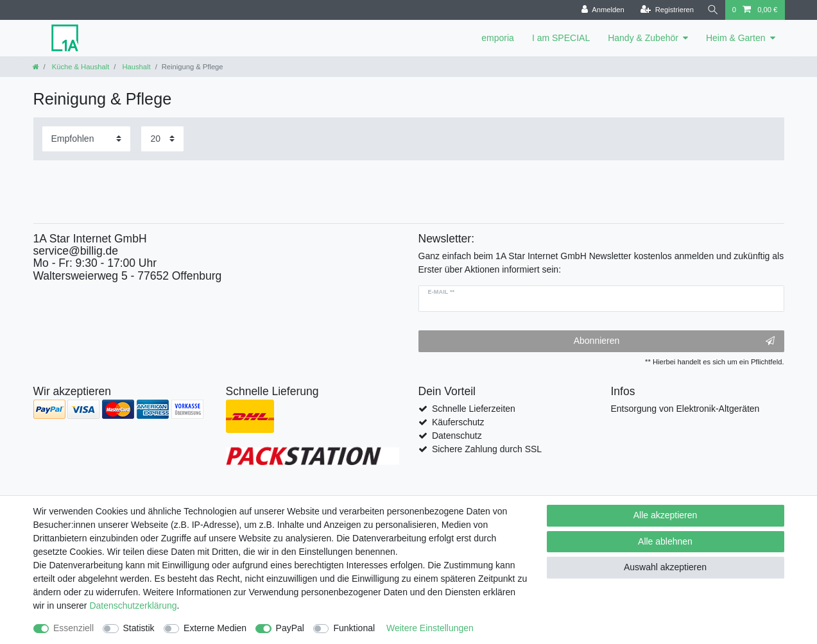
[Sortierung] (86, 139)
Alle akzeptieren (666, 515)
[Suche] (712, 10)
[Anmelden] (601, 10)
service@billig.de (76, 251)
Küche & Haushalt (80, 67)
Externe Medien (215, 628)
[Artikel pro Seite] (162, 139)
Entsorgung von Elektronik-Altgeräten (685, 409)
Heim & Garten (736, 38)
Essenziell (73, 628)
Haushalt (135, 67)
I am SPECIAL (561, 38)
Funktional (354, 628)
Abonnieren (674, 341)
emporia (498, 38)
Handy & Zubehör (643, 38)
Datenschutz (457, 436)
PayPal (290, 628)
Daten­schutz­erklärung (133, 606)
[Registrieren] (665, 10)
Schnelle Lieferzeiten (474, 409)
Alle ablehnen (665, 541)
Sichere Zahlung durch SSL (487, 449)
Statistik (139, 628)
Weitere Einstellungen (430, 628)
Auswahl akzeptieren (665, 567)
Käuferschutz (458, 422)
